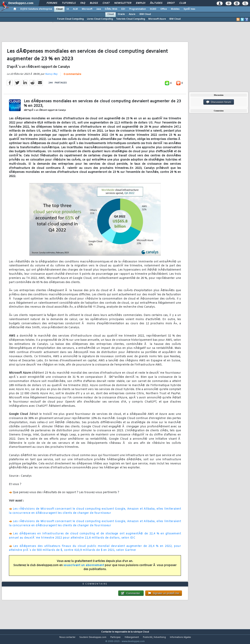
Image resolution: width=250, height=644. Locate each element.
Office (164, 9)
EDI (123, 9)
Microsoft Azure (157, 19)
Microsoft (87, 9)
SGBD (153, 9)
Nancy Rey (51, 77)
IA (68, 9)
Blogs (94, 3)
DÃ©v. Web (111, 9)
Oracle (121, 14)
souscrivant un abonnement (84, 568)
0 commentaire (72, 77)
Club (183, 3)
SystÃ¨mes (189, 9)
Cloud (59, 9)
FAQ (83, 3)
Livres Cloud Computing (100, 19)
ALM (75, 9)
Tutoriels (69, 3)
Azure (132, 14)
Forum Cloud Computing (70, 19)
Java (99, 9)
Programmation (137, 9)
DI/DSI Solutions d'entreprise (36, 9)
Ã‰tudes (156, 3)
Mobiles (175, 9)
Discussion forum (219, 102)
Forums (52, 3)
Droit (171, 3)
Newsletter (123, 3)
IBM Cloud (145, 14)
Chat (106, 3)
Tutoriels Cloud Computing (131, 19)
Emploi (141, 3)
